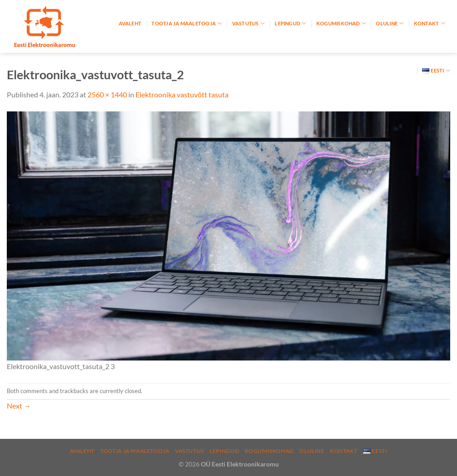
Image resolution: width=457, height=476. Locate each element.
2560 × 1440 (107, 94)
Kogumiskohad (341, 23)
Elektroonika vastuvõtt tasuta (182, 94)
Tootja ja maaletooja (187, 23)
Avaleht (130, 23)
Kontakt (430, 23)
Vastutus (248, 23)
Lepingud (290, 23)
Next (19, 406)
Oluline (390, 23)
